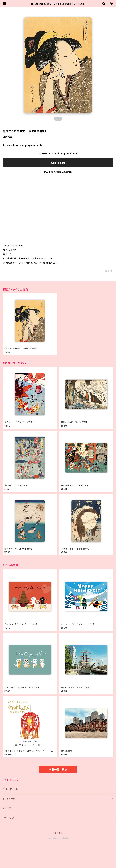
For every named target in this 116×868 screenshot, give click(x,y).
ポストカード (9, 799)
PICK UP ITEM (10, 789)
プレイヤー (8, 808)
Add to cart (58, 163)
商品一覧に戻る (58, 769)
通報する (109, 271)
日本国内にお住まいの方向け (58, 172)
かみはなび (8, 818)
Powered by (58, 838)
